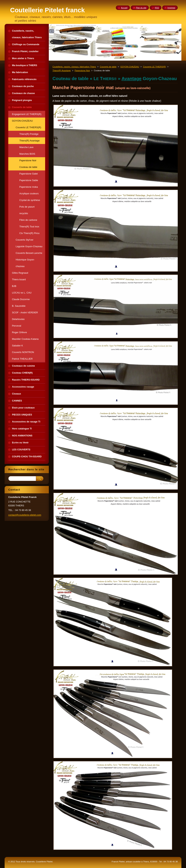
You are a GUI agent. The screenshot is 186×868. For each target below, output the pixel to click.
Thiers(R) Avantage (62, 71)
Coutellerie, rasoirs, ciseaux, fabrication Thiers (74, 67)
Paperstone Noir (82, 71)
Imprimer (171, 8)
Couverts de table (108, 67)
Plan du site (141, 8)
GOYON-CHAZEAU (130, 67)
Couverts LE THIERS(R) (154, 67)
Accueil (124, 8)
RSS (157, 8)
